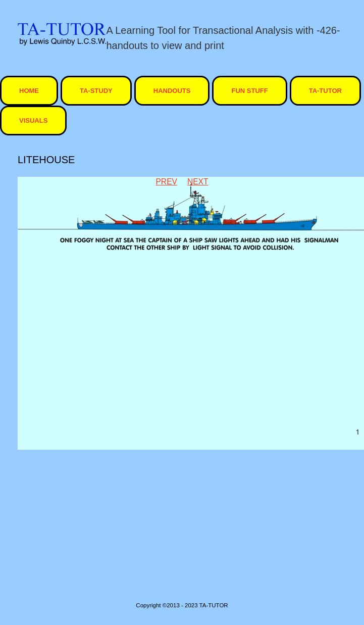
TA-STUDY (96, 91)
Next (198, 182)
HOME (29, 91)
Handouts (172, 91)
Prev (166, 182)
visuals (33, 121)
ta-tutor (325, 91)
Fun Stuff (249, 91)
